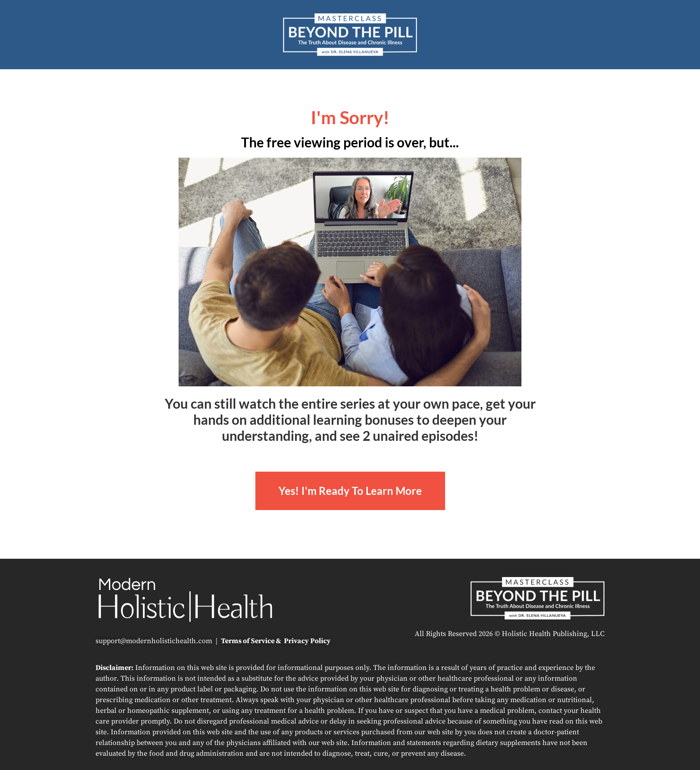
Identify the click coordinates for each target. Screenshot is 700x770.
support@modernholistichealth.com (154, 641)
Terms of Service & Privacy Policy (276, 641)
